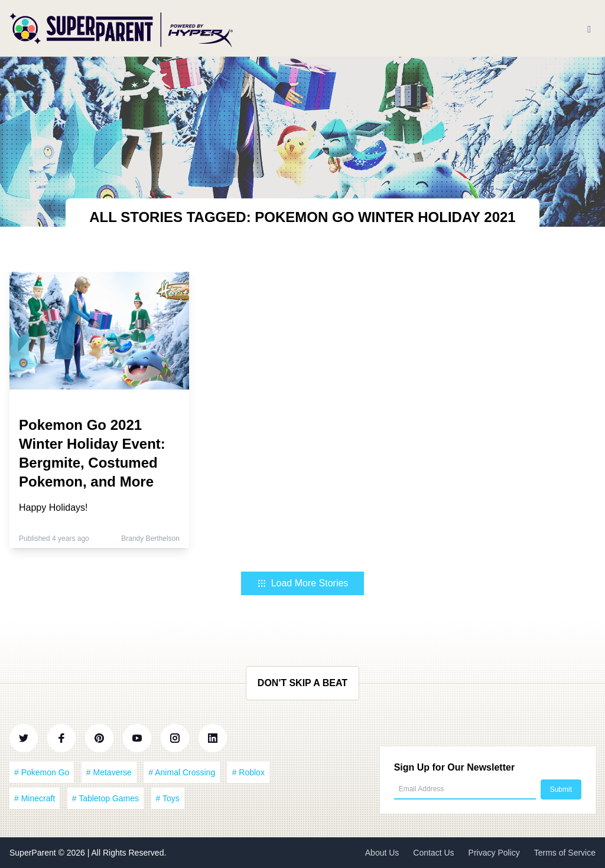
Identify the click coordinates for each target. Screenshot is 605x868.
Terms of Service (565, 853)
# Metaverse (109, 772)
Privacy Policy (494, 853)
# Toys (168, 798)
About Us (382, 853)
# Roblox (248, 772)
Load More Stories (303, 583)
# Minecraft (35, 798)
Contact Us (433, 853)
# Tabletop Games (105, 798)
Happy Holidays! (53, 508)
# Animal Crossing (182, 772)
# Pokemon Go (42, 772)
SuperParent (34, 853)
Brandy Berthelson (150, 539)
